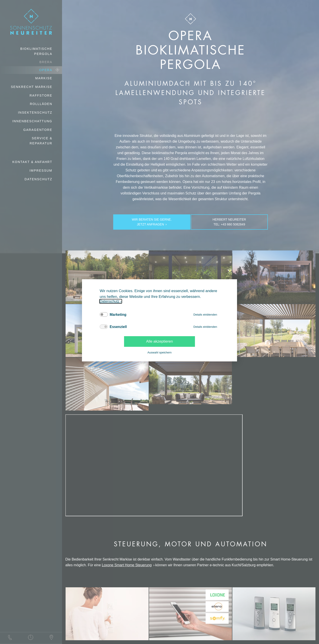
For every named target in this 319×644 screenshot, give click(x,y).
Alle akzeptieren (160, 341)
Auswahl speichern (159, 352)
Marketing (118, 315)
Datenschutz (110, 301)
